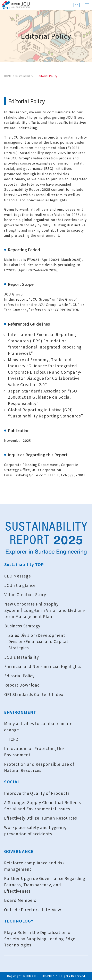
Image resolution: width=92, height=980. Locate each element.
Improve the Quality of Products (37, 793)
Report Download (22, 685)
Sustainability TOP (24, 564)
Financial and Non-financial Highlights (43, 666)
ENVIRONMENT (20, 712)
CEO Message (18, 576)
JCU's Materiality (22, 657)
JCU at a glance (20, 585)
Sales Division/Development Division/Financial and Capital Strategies (38, 641)
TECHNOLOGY (19, 921)
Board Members (20, 900)
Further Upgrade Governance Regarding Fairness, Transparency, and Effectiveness (45, 885)
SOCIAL (12, 782)
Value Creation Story (25, 594)
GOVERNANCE (19, 851)
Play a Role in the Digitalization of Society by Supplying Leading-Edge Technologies (40, 939)
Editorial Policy (19, 676)
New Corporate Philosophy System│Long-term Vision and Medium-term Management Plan (45, 610)
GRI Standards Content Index (34, 694)
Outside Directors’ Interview (33, 910)
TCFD (13, 739)
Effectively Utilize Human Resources (41, 818)
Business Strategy (22, 626)
